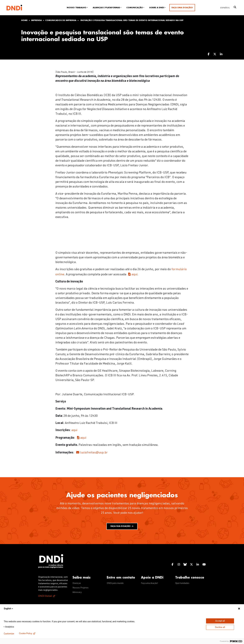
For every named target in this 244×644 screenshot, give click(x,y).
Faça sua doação (122, 526)
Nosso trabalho (77, 8)
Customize (9, 634)
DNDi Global (45, 596)
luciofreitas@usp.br (94, 453)
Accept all (220, 621)
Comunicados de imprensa (61, 20)
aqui (134, 275)
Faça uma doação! (182, 8)
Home (24, 20)
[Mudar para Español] (225, 8)
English (9, 609)
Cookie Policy (26, 633)
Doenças (77, 583)
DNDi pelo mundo (115, 583)
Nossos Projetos (81, 588)
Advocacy (77, 592)
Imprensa (36, 20)
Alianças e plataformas (106, 8)
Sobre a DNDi (157, 8)
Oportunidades (182, 583)
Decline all (220, 627)
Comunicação (135, 8)
